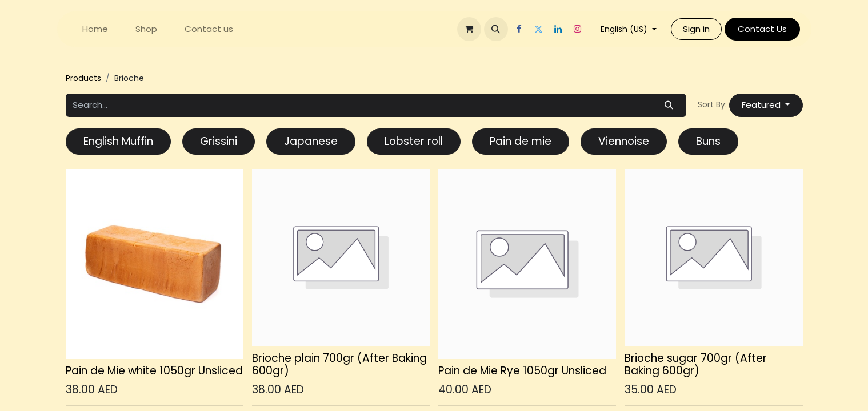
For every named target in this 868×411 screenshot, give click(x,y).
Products (83, 78)
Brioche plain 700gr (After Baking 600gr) (339, 365)
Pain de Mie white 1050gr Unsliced (154, 371)
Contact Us (762, 29)
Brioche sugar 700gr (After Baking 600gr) (696, 365)
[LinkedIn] (558, 29)
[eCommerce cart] (469, 29)
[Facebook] (519, 29)
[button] (496, 29)
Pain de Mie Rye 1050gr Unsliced (522, 371)
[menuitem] (95, 29)
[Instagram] (578, 29)
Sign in (696, 29)
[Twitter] (539, 29)
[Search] (669, 105)
